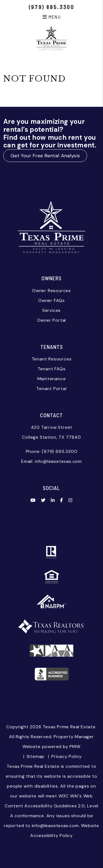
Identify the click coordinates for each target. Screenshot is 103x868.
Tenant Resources (52, 359)
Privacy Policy (67, 756)
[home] (51, 38)
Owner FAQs (51, 300)
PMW (75, 747)
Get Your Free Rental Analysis (45, 156)
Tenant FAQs (52, 369)
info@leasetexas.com (58, 461)
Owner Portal (52, 320)
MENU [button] (51, 17)
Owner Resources (51, 291)
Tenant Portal (51, 389)
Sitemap (36, 756)
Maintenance (52, 379)
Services (51, 310)
